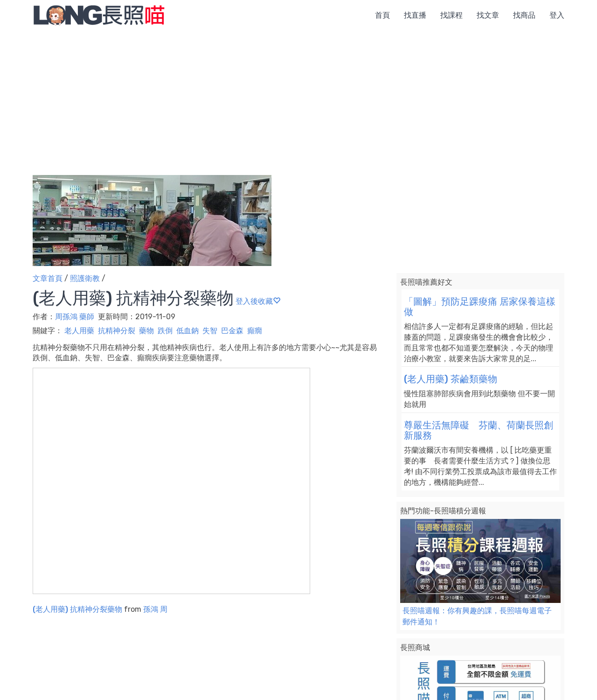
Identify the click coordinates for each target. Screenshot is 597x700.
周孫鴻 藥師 (75, 317)
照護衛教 (85, 278)
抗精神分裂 (117, 331)
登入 (557, 15)
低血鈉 (187, 331)
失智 (210, 331)
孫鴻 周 (155, 609)
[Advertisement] (298, 100)
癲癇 (255, 331)
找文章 (488, 15)
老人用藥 (79, 331)
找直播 (415, 15)
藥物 (146, 331)
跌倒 (165, 331)
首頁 (382, 15)
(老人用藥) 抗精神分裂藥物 (77, 609)
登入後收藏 (258, 301)
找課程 (451, 15)
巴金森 (232, 331)
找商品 (524, 15)
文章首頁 (48, 278)
